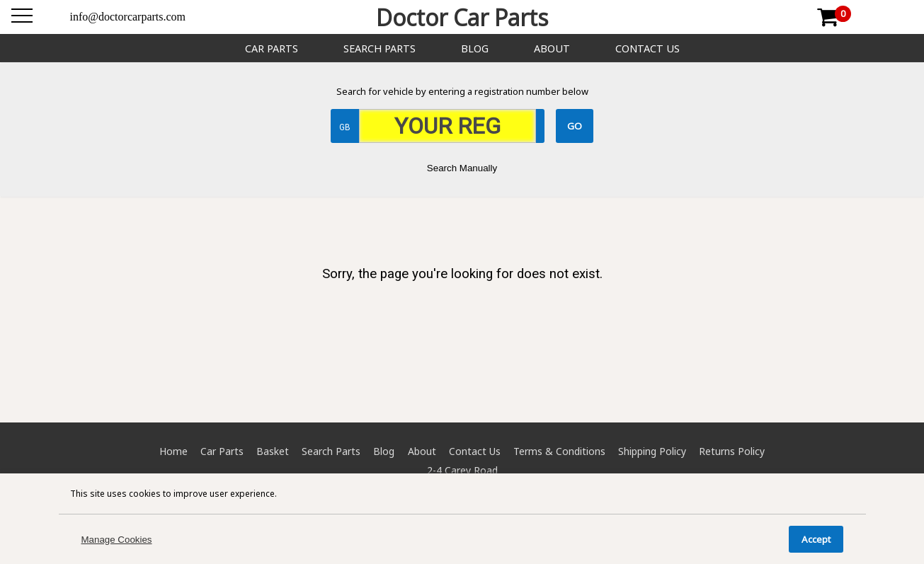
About (552, 48)
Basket (273, 451)
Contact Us (648, 48)
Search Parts (380, 48)
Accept (816, 539)
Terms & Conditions (559, 451)
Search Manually (462, 168)
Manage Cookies (117, 540)
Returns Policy (732, 451)
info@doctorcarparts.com (128, 17)
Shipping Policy (652, 451)
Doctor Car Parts (462, 17)
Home (173, 451)
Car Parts (272, 48)
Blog (475, 48)
